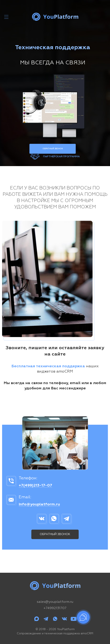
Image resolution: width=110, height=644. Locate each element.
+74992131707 (55, 608)
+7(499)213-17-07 (35, 485)
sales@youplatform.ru (55, 602)
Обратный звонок (53, 149)
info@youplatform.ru (39, 504)
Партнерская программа (61, 157)
